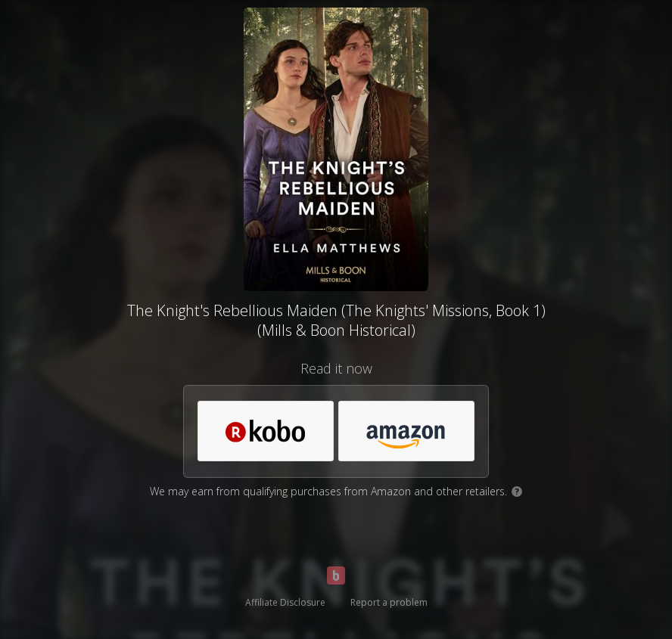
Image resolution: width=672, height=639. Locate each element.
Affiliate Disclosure (285, 602)
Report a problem (389, 602)
